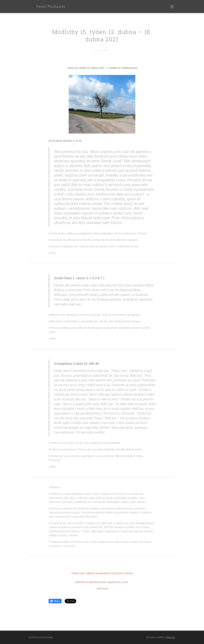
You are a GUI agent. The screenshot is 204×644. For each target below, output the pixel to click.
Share (55, 601)
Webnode (170, 637)
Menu (172, 7)
